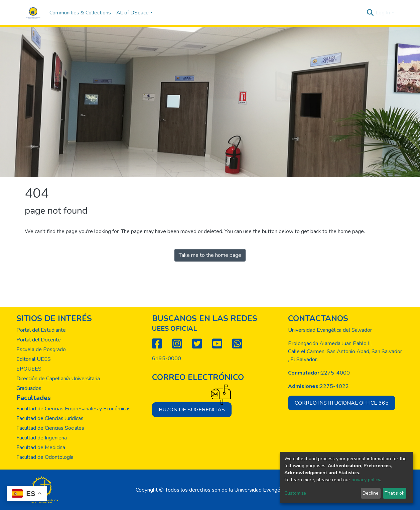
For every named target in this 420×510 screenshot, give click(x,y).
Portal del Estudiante (41, 330)
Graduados (29, 388)
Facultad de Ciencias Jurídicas (50, 418)
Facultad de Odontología (45, 457)
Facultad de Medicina (41, 447)
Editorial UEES (34, 359)
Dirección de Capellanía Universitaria (58, 379)
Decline (371, 493)
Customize (295, 493)
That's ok (394, 493)
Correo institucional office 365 (342, 403)
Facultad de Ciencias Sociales (50, 428)
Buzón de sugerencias (195, 408)
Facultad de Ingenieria (42, 438)
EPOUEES (29, 369)
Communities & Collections (80, 13)
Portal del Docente (39, 340)
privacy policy (366, 480)
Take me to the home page (210, 255)
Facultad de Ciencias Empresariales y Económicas (74, 409)
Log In (383, 13)
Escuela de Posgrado (41, 349)
